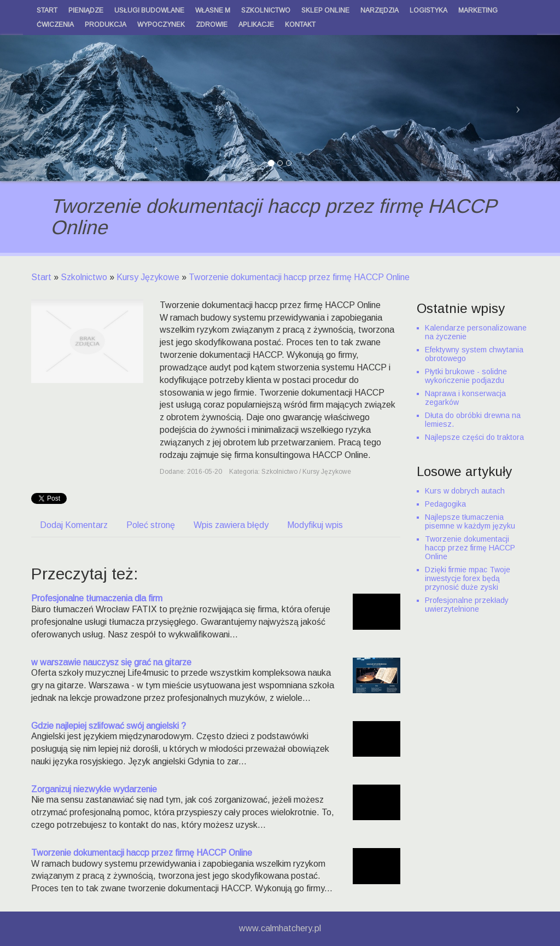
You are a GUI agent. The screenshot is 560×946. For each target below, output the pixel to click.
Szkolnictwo (84, 277)
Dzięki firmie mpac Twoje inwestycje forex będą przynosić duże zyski (468, 578)
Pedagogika (445, 504)
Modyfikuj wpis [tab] (315, 525)
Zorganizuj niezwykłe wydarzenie (94, 789)
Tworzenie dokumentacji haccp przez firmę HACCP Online (299, 277)
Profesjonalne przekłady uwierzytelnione (467, 605)
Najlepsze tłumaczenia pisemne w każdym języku (470, 521)
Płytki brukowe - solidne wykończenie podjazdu (466, 376)
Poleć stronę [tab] (151, 525)
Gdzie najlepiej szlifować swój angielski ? (109, 726)
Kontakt (300, 25)
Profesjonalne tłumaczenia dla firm (97, 598)
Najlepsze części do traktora (474, 437)
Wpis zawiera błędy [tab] (231, 525)
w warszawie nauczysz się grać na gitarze (111, 662)
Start (41, 277)
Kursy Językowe (148, 277)
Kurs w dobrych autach (465, 491)
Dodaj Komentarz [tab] (74, 525)
